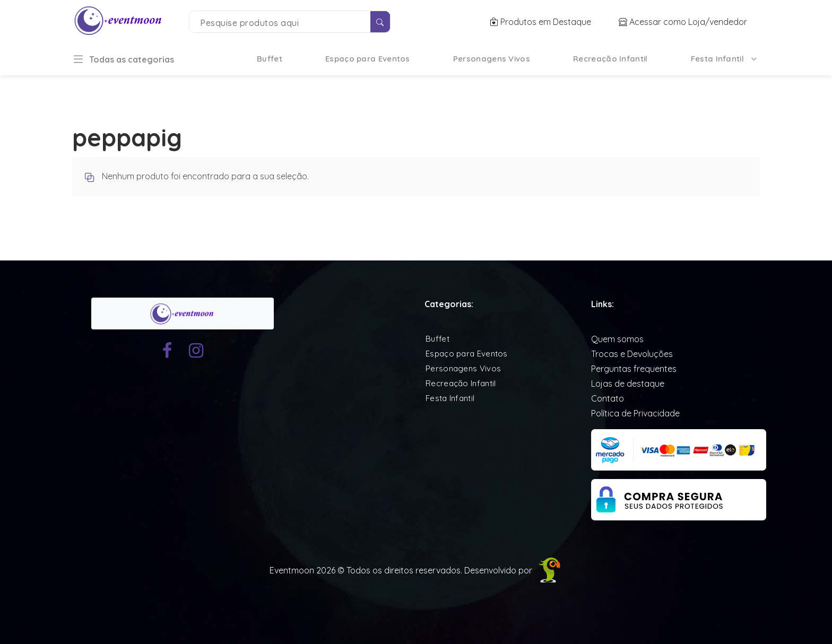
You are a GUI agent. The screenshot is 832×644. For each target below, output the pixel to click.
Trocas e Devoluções (632, 354)
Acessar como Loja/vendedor (683, 22)
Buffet (270, 59)
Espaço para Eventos (368, 59)
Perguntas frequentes (634, 369)
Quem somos (617, 339)
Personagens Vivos (492, 59)
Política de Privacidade (635, 413)
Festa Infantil (717, 59)
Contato (608, 398)
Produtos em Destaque (541, 22)
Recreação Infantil (610, 59)
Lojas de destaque (628, 384)
